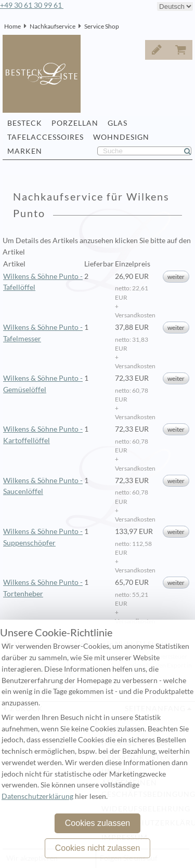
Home (12, 26)
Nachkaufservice (53, 26)
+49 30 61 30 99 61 (32, 5)
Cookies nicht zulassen (98, 848)
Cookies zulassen (97, 823)
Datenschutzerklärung (37, 796)
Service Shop (102, 26)
